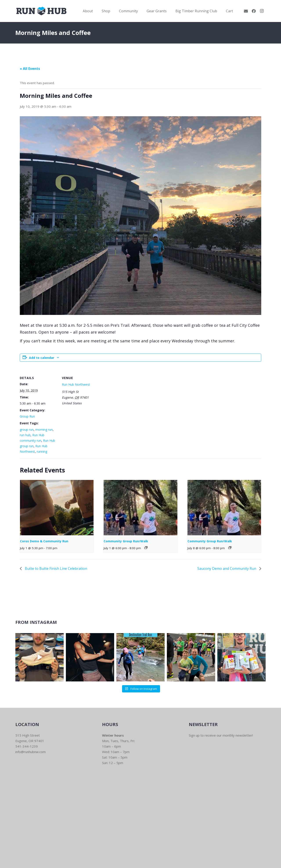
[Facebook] (254, 11)
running (42, 451)
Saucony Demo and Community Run (227, 568)
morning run (44, 429)
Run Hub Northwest (76, 384)
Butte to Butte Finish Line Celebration (56, 568)
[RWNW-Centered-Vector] (41, 11)
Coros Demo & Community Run (44, 541)
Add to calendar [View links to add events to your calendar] (42, 358)
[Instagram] (262, 11)
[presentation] (57, 508)
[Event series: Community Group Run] (146, 548)
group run (27, 429)
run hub (25, 435)
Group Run (27, 416)
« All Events (30, 69)
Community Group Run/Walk (126, 541)
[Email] (246, 11)
